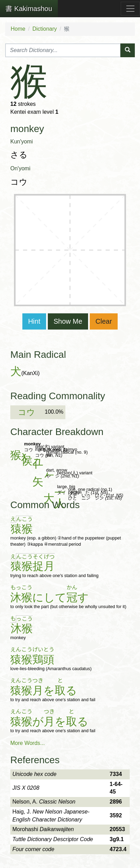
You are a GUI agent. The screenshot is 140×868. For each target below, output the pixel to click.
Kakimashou (29, 9)
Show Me (68, 321)
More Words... (28, 743)
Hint (34, 321)
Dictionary (45, 29)
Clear (104, 321)
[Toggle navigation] (130, 9)
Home (18, 29)
